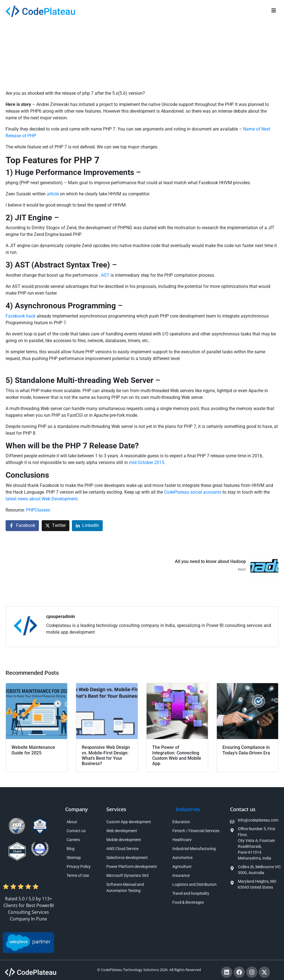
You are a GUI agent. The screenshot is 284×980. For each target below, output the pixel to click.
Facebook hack (21, 316)
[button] (274, 10)
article (53, 194)
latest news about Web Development (42, 499)
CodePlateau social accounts (193, 492)
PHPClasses (38, 510)
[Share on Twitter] (56, 526)
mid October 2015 (147, 462)
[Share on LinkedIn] (87, 526)
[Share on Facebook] (22, 526)
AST (105, 275)
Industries (188, 809)
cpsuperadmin (61, 616)
